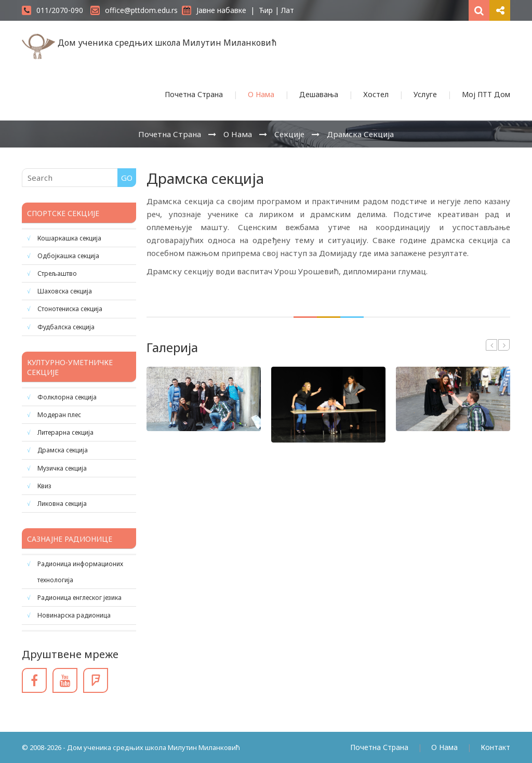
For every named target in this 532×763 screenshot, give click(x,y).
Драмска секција (360, 134)
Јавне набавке (214, 10)
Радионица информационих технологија (80, 572)
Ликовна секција (62, 504)
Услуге (425, 94)
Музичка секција (62, 468)
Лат (288, 10)
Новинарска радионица (74, 615)
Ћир (266, 10)
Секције (289, 134)
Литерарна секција (65, 432)
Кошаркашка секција (69, 238)
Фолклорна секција (67, 397)
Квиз (44, 486)
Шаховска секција (65, 291)
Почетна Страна (194, 94)
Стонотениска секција (70, 309)
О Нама (261, 94)
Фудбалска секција (66, 327)
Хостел (376, 94)
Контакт (495, 747)
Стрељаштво (57, 273)
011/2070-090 (52, 10)
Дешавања (319, 94)
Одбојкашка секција (68, 256)
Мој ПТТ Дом (486, 94)
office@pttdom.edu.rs (134, 10)
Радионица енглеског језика (79, 598)
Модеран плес (59, 415)
